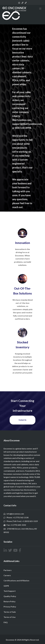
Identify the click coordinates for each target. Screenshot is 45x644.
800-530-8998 (23, 128)
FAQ (6, 622)
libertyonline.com (22, 120)
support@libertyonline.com (27, 124)
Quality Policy (10, 596)
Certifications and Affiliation (16, 581)
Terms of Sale (10, 612)
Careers (7, 575)
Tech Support (10, 591)
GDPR (6, 586)
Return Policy (10, 601)
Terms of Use (10, 617)
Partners (8, 570)
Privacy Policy (10, 607)
